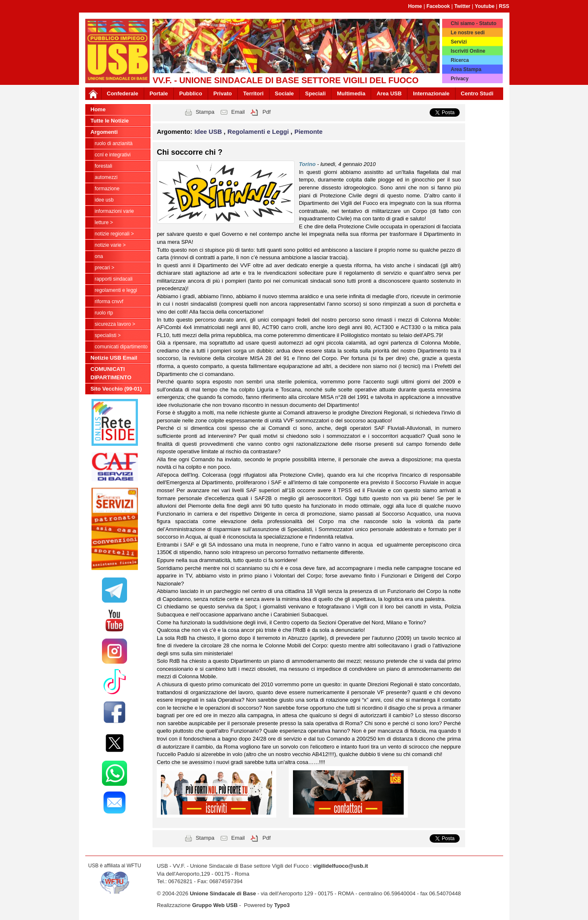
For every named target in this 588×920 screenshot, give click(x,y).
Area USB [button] (389, 93)
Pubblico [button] (191, 93)
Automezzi (106, 177)
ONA (99, 256)
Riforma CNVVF (109, 302)
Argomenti (104, 132)
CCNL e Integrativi (113, 155)
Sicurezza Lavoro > (115, 324)
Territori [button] (253, 93)
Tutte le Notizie (110, 121)
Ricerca (459, 60)
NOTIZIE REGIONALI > (115, 234)
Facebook (438, 6)
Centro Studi (477, 93)
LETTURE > (104, 222)
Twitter (462, 6)
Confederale (123, 93)
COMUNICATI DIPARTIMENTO (121, 347)
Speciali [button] (315, 93)
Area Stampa (466, 69)
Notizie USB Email (114, 358)
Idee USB (104, 200)
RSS (504, 6)
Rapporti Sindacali (114, 279)
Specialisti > (108, 335)
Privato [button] (223, 93)
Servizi (459, 42)
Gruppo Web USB (215, 905)
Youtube (485, 6)
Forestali (104, 166)
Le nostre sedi (467, 33)
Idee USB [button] (209, 132)
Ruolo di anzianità (114, 143)
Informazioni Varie (115, 211)
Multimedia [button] (351, 93)
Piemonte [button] (308, 132)
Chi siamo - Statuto (473, 23)
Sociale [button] (285, 93)
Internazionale (431, 93)
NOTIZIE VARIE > (110, 245)
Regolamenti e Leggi (116, 290)
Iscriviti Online (468, 51)
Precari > (105, 268)
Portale (159, 93)
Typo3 (282, 905)
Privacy (459, 79)
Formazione (107, 189)
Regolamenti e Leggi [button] (259, 132)
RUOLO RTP (104, 313)
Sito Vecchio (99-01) (116, 389)
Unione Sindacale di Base (223, 893)
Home (415, 6)
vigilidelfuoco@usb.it (340, 866)
